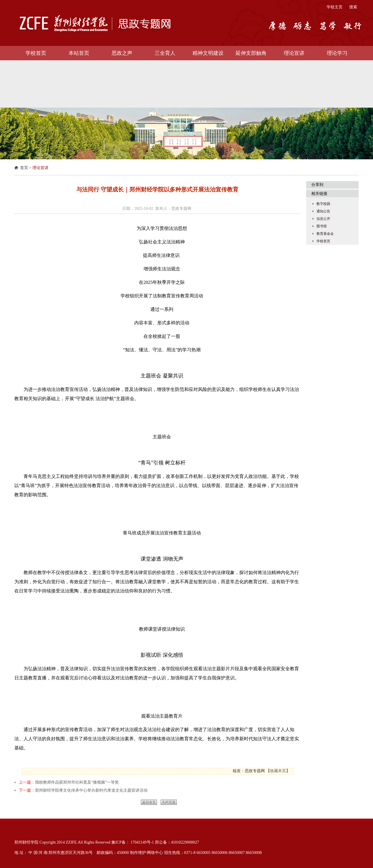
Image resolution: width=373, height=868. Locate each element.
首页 (24, 168)
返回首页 (149, 802)
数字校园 (323, 204)
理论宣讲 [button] (294, 53)
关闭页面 (169, 802)
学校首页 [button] (36, 53)
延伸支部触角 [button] (251, 53)
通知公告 (323, 211)
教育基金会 (325, 234)
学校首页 (323, 241)
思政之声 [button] (122, 53)
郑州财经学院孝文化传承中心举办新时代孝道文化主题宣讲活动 (91, 790)
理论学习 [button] (337, 53)
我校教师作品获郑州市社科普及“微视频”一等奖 (77, 782)
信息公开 (323, 219)
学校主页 (335, 7)
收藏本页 (278, 771)
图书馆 (322, 226)
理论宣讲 (40, 168)
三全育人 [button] (165, 53)
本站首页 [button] (79, 53)
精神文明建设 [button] (208, 53)
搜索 (353, 7)
